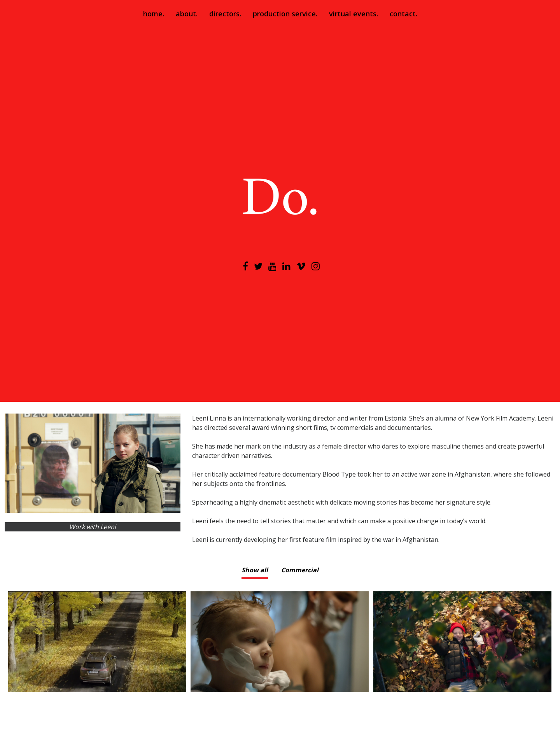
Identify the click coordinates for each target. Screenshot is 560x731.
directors (224, 14)
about (186, 14)
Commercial (300, 570)
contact (403, 14)
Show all (255, 570)
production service (284, 14)
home (153, 14)
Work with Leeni (93, 527)
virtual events (353, 14)
